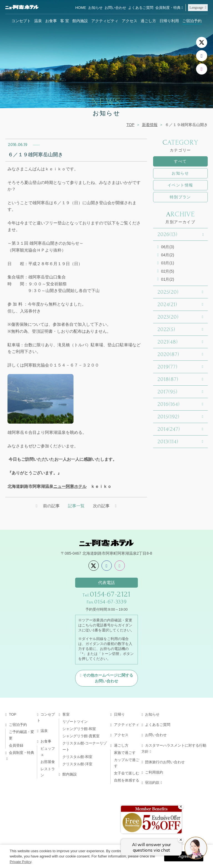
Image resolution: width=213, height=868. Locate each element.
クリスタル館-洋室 (77, 764)
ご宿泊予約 (192, 21)
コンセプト (21, 21)
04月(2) (168, 255)
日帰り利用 (169, 21)
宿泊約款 (152, 783)
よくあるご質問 (141, 8)
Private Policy (21, 862)
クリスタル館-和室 (77, 757)
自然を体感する (127, 780)
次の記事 (101, 506)
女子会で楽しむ (127, 773)
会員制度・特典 (168, 8)
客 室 (65, 21)
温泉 (38, 21)
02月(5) (168, 271)
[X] (202, 42)
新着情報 (150, 125)
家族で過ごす (125, 753)
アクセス (130, 21)
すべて (180, 161)
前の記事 (51, 506)
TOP (130, 125)
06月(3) (168, 247)
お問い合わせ (115, 8)
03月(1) (168, 263)
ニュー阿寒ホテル (70, 486)
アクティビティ (105, 21)
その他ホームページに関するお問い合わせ (108, 678)
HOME (81, 8)
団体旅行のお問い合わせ (165, 762)
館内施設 (80, 21)
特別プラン (180, 197)
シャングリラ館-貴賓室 (81, 736)
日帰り (119, 714)
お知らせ (95, 8)
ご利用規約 (154, 772)
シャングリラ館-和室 (79, 729)
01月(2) (168, 279)
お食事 (51, 21)
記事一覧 (76, 506)
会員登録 (16, 745)
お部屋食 (48, 762)
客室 (66, 714)
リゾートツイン (75, 722)
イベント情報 (180, 185)
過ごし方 (148, 21)
